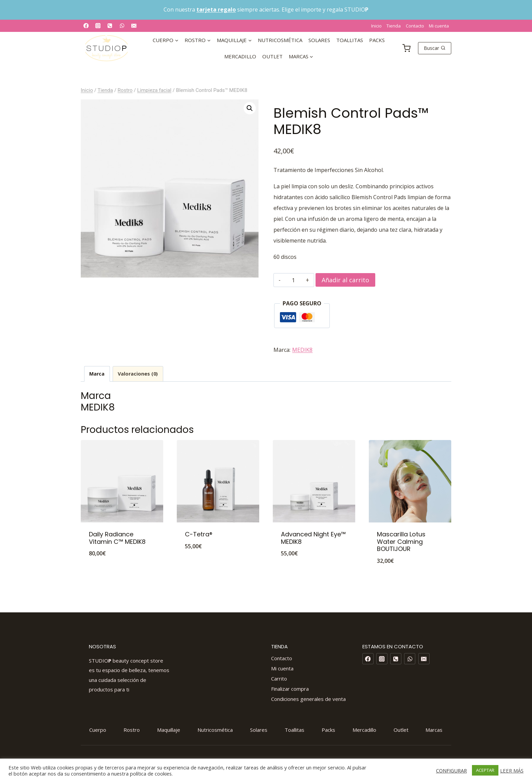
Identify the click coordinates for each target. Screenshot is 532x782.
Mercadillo (240, 56)
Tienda (394, 26)
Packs (377, 40)
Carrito (279, 679)
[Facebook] (86, 26)
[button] (250, 108)
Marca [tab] (97, 374)
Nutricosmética (280, 40)
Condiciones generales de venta (308, 699)
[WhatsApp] (122, 26)
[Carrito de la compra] (406, 48)
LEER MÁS (512, 770)
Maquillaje (169, 730)
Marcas (434, 730)
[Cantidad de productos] (293, 280)
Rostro (132, 730)
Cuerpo (98, 730)
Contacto (415, 26)
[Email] (134, 26)
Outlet (272, 56)
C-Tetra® (199, 534)
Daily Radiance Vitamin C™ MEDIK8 (117, 538)
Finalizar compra (290, 689)
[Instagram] (98, 26)
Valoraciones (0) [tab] (138, 374)
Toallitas (350, 40)
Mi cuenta (439, 26)
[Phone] (110, 26)
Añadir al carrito (345, 280)
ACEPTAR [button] (485, 770)
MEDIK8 (302, 350)
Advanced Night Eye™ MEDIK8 (313, 538)
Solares (319, 40)
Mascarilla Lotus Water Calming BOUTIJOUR (401, 541)
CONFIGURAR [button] (451, 770)
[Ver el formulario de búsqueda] (435, 48)
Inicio (376, 26)
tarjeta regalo (216, 9)
